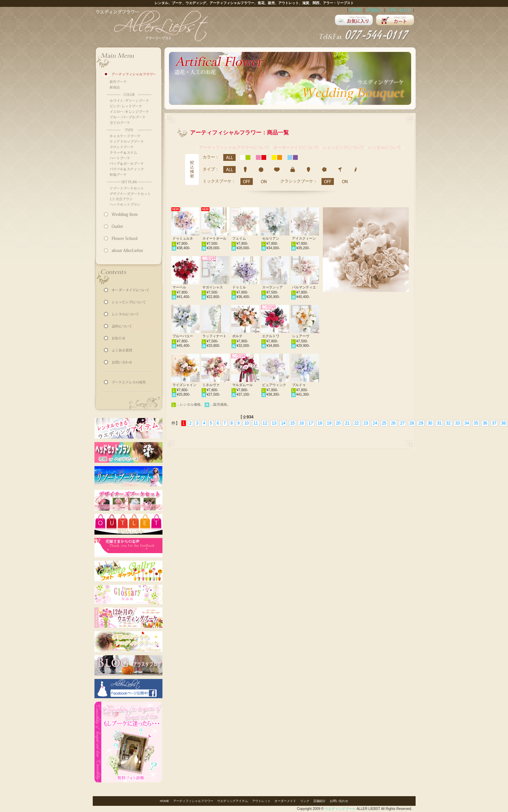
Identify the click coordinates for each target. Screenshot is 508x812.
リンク (305, 801)
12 (265, 423)
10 (246, 423)
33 (457, 423)
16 (301, 423)
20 (338, 423)
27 (402, 423)
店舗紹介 (374, 10)
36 (485, 423)
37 (494, 423)
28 (412, 423)
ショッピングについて (343, 147)
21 (347, 423)
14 (283, 423)
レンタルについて (385, 147)
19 (329, 423)
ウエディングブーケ (340, 809)
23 (366, 423)
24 (375, 423)
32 (448, 423)
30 (430, 423)
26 (393, 423)
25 (384, 423)
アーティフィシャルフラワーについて (234, 147)
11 (256, 423)
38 (503, 423)
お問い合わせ (399, 10)
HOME (356, 10)
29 (421, 423)
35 (476, 423)
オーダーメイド (285, 801)
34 (467, 423)
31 (439, 423)
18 (320, 423)
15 (292, 423)
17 (311, 423)
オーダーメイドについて (296, 147)
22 (357, 423)
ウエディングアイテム (233, 801)
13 (274, 423)
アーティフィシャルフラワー (193, 801)
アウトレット (261, 801)
